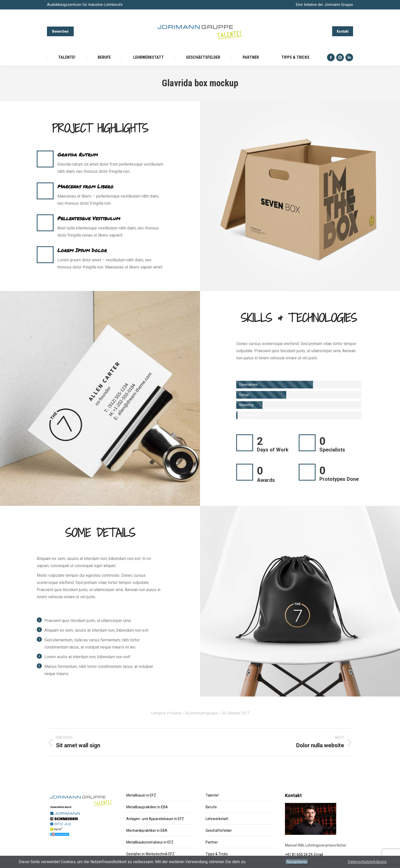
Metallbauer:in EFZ (141, 795)
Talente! (212, 795)
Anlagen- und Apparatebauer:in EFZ (155, 819)
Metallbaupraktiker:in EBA (147, 807)
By (202, 713)
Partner (212, 842)
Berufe (211, 807)
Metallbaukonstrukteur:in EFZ (150, 842)
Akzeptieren (297, 862)
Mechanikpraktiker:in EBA (147, 830)
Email (318, 854)
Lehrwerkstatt (217, 819)
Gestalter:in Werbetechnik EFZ (150, 854)
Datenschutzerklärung (367, 862)
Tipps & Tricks (217, 854)
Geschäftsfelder (219, 830)
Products (174, 713)
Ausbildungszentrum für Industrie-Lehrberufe (85, 5)
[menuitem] (67, 57)
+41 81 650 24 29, (299, 854)
